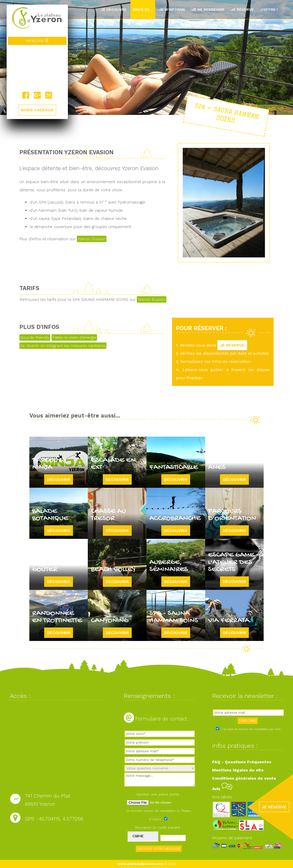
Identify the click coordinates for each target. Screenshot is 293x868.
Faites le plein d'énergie (74, 337)
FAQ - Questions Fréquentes (242, 762)
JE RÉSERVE (232, 345)
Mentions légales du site (238, 770)
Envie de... (143, 9)
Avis (222, 789)
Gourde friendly (35, 337)
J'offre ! (269, 9)
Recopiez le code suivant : (159, 827)
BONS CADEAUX (37, 110)
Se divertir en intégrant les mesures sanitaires (63, 346)
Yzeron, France (37, 68)
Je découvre (114, 9)
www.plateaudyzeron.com (140, 864)
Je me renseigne (208, 9)
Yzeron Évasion (152, 299)
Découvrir (59, 479)
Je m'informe (172, 9)
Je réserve (242, 9)
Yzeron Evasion (92, 239)
